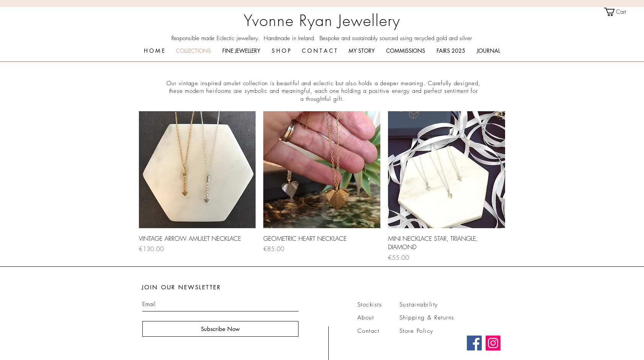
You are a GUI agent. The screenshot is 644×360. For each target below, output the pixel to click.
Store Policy (417, 331)
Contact (368, 331)
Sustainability (419, 305)
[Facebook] (474, 343)
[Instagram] (493, 343)
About (366, 318)
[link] (620, 12)
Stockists (370, 305)
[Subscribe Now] (220, 329)
